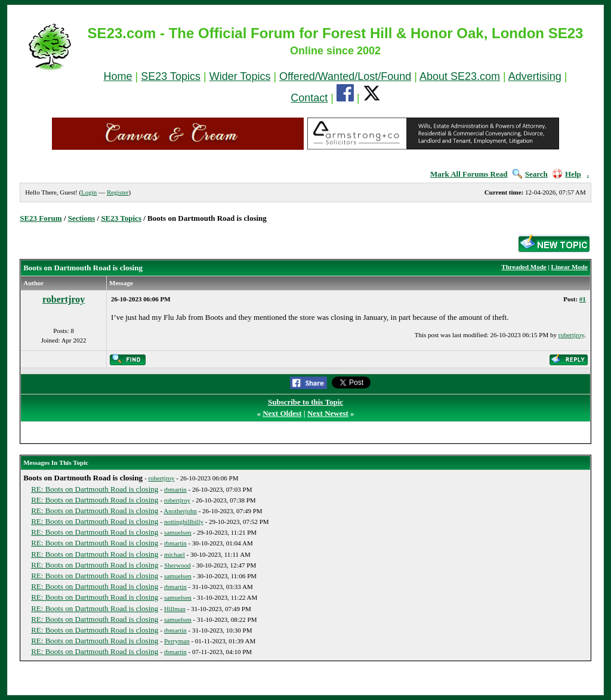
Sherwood (178, 565)
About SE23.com (460, 76)
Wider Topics (240, 76)
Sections (82, 218)
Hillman (175, 609)
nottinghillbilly (184, 522)
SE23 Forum (41, 218)
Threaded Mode (524, 267)
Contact (309, 98)
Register (118, 192)
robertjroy (64, 299)
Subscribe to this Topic (305, 402)
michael (175, 554)
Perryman (177, 641)
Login (89, 192)
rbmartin (175, 489)
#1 (583, 299)
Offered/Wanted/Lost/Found (345, 76)
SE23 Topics (171, 76)
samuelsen (178, 532)
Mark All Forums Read (469, 174)
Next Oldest (282, 413)
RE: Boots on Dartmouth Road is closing (95, 489)
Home (118, 76)
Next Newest (328, 413)
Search (530, 174)
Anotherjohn (180, 511)
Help (567, 174)
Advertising (535, 76)
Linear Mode (570, 267)
